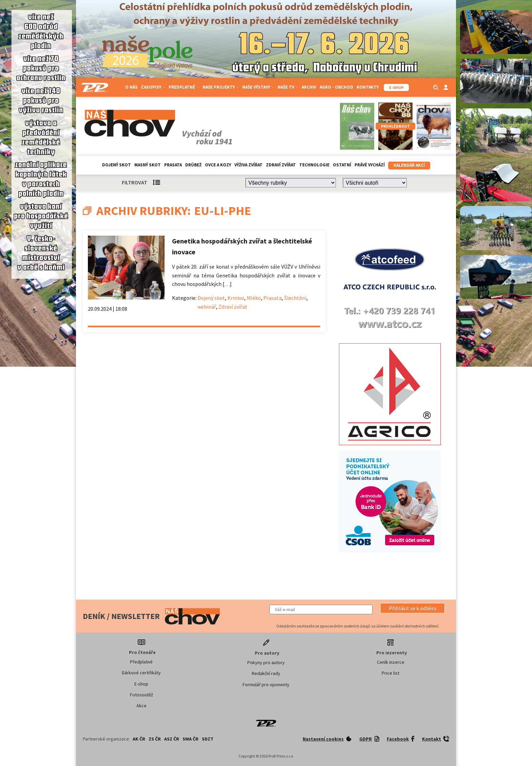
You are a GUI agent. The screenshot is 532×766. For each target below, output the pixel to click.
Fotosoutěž (141, 695)
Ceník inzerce (391, 662)
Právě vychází (370, 165)
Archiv (309, 87)
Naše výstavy (258, 87)
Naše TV (288, 87)
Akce (141, 706)
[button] (413, 608)
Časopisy (153, 87)
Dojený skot (117, 165)
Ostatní (342, 165)
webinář (207, 307)
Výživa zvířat (249, 165)
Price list (391, 673)
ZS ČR (155, 739)
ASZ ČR (172, 739)
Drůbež (193, 165)
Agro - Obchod (336, 87)
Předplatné (184, 87)
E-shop (141, 684)
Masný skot (148, 165)
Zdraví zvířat (281, 165)
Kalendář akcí (409, 165)
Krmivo (236, 298)
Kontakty (368, 87)
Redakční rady (266, 673)
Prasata (173, 165)
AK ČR (139, 739)
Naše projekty (221, 87)
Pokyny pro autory (266, 662)
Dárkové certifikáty (141, 673)
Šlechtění (295, 298)
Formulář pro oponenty (266, 685)
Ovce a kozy (218, 165)
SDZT (208, 739)
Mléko (254, 298)
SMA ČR (191, 739)
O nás (131, 87)
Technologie (314, 165)
